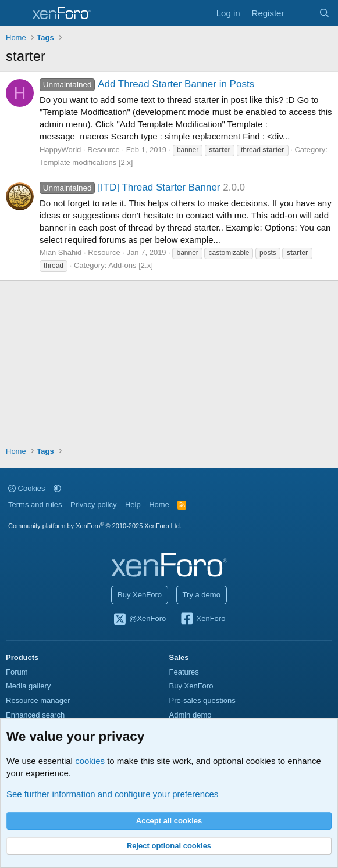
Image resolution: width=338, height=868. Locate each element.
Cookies (27, 488)
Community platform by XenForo (95, 526)
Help (133, 505)
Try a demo (202, 595)
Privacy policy (93, 505)
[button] (57, 488)
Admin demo (191, 715)
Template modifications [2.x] (86, 162)
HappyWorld (60, 150)
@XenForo (140, 619)
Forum (17, 672)
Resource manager (38, 700)
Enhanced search (35, 715)
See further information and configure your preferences (112, 794)
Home (159, 505)
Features (184, 672)
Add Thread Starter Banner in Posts (147, 84)
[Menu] (16, 13)
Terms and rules (35, 505)
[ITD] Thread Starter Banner (130, 187)
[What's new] (301, 13)
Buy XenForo (140, 595)
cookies (90, 761)
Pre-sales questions (202, 700)
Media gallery (28, 686)
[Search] (324, 13)
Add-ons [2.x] (131, 265)
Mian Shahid (61, 252)
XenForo (203, 619)
